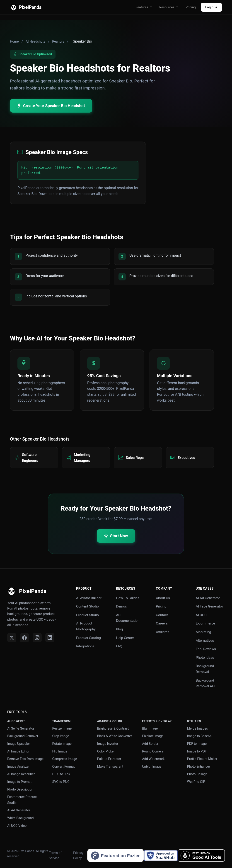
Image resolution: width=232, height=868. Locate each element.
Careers (162, 623)
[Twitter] (12, 638)
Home (14, 42)
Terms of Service (55, 855)
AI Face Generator (209, 606)
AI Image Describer (21, 774)
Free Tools (17, 712)
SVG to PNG (61, 782)
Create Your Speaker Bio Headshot (51, 106)
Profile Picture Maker (202, 759)
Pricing (191, 7)
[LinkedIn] (50, 638)
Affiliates (163, 632)
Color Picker (106, 751)
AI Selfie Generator (21, 729)
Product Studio (87, 615)
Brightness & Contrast (113, 729)
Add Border (150, 744)
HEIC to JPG (61, 774)
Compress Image (64, 759)
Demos (121, 606)
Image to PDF (197, 751)
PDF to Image (197, 744)
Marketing (203, 632)
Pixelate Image (153, 736)
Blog (119, 629)
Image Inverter (108, 744)
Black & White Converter (115, 736)
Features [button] (142, 7)
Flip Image (60, 751)
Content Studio (87, 606)
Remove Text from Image (25, 759)
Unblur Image (152, 767)
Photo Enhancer (199, 767)
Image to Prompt (19, 782)
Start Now (116, 536)
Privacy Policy (78, 855)
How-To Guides (128, 598)
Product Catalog (88, 638)
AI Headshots (35, 42)
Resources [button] (167, 7)
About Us (163, 598)
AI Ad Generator (208, 598)
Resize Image (62, 729)
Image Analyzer (18, 767)
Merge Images (198, 729)
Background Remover (23, 736)
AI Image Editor (18, 751)
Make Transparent (110, 767)
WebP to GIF (196, 782)
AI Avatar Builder (89, 598)
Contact (162, 615)
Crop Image (60, 736)
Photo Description (20, 790)
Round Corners (153, 751)
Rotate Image (62, 744)
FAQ (119, 646)
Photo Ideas (205, 658)
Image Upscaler (19, 744)
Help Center (125, 638)
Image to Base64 (199, 736)
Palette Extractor (109, 759)
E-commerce (205, 623)
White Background (21, 818)
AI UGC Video (17, 826)
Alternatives (205, 641)
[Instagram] (37, 638)
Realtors (58, 42)
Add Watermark (153, 759)
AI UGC (201, 615)
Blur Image (150, 729)
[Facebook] (24, 638)
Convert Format (63, 767)
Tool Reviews (206, 649)
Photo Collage (197, 774)
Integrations (85, 646)
